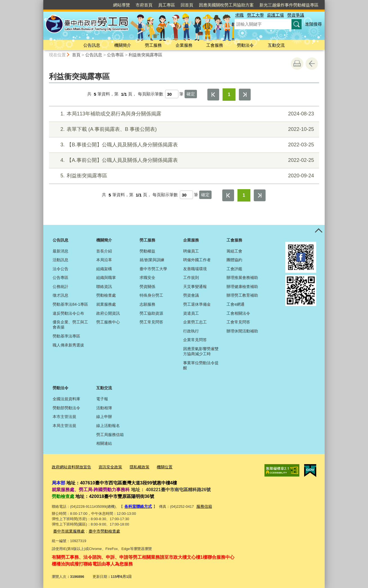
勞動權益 (147, 251)
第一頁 (213, 95)
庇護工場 (275, 15)
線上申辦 (104, 417)
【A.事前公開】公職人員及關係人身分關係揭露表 (183, 160)
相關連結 (104, 443)
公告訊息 (92, 45)
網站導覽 (122, 5)
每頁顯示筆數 (151, 94)
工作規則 (191, 278)
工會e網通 (235, 304)
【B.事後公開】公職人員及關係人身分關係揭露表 (183, 145)
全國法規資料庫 (66, 399)
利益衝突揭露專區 (145, 55)
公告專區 (115, 55)
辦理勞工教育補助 (242, 295)
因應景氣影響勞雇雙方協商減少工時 (201, 351)
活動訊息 (60, 260)
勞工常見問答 (151, 322)
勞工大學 (255, 15)
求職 (239, 15)
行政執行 (191, 331)
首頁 (76, 55)
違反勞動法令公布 (68, 313)
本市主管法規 (64, 417)
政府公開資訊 (108, 313)
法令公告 (60, 269)
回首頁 (187, 5)
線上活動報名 (108, 426)
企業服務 (184, 45)
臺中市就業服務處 (68, 529)
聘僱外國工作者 (197, 260)
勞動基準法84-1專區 (70, 304)
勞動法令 (245, 45)
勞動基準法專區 (66, 336)
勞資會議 (191, 295)
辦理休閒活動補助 (242, 331)
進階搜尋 (313, 24)
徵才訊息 (60, 295)
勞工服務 (153, 45)
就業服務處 (106, 304)
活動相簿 (104, 408)
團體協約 (234, 260)
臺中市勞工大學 (153, 269)
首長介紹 (104, 251)
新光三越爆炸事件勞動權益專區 (289, 5)
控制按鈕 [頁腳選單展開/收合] (318, 231)
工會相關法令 (238, 313)
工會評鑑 (234, 269)
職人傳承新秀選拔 (68, 345)
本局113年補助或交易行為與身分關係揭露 (183, 114)
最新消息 (60, 251)
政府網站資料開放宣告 (70, 467)
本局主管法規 (64, 426)
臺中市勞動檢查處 (101, 529)
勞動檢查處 (106, 295)
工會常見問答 (238, 322)
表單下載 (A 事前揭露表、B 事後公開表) (183, 129)
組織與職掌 (106, 278)
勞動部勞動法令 (66, 408)
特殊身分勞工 (151, 295)
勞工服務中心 (108, 322)
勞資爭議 (296, 15)
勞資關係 (147, 287)
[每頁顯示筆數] (172, 94)
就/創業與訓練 (152, 260)
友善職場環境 (195, 269)
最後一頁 (245, 95)
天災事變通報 (195, 287)
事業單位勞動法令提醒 (201, 365)
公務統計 (60, 287)
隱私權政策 (134, 467)
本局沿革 (104, 260)
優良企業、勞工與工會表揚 (70, 325)
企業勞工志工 (195, 322)
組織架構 (104, 269)
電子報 (102, 399)
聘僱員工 (191, 251)
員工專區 (167, 5)
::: (41, 2)
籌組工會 (234, 251)
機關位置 (158, 467)
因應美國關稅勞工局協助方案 (226, 5)
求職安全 (147, 278)
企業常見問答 (195, 340)
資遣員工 (191, 313)
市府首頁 (144, 5)
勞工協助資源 (151, 313)
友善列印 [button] (297, 64)
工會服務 (215, 45)
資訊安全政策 (107, 467)
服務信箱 (202, 505)
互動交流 (276, 45)
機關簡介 (123, 45)
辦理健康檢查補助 (242, 287)
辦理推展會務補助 (242, 278)
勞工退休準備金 (197, 304)
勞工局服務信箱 (110, 435)
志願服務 (147, 304)
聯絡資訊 (104, 287)
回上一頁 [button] (312, 64)
